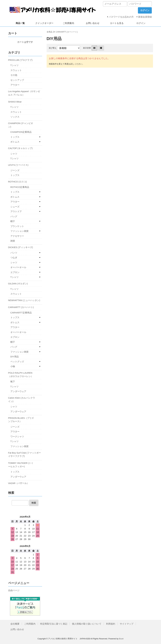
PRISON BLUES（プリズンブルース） (21, 420)
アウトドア (16, 211)
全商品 (50, 32)
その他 (14, 75)
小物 (13, 366)
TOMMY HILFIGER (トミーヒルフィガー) (21, 465)
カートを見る (117, 23)
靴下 (13, 382)
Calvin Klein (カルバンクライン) (22, 400)
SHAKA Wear (15, 102)
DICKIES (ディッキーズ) (21, 247)
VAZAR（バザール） (19, 483)
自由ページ (14, 590)
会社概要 (15, 624)
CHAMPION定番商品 (21, 132)
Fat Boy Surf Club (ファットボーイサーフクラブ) (25, 454)
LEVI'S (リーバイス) (18, 165)
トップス (15, 137)
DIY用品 (15, 357)
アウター (15, 85)
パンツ (14, 253)
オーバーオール (18, 267)
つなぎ (14, 257)
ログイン (141, 23)
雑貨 (13, 241)
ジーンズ (15, 170)
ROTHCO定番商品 (20, 187)
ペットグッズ (17, 362)
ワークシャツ (17, 436)
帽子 (13, 221)
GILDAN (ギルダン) (18, 284)
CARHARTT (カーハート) (67, 32)
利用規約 (111, 624)
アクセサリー (17, 236)
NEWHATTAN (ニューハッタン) (24, 300)
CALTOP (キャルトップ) (20, 148)
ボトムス (15, 142)
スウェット (16, 70)
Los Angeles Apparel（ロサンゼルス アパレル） (24, 93)
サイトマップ (127, 624)
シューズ (15, 207)
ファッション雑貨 (19, 231)
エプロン (15, 272)
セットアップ (17, 80)
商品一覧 (20, 23)
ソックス (15, 117)
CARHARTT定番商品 (21, 313)
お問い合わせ (93, 23)
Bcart (121, 639)
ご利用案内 (68, 23)
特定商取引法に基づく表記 (54, 624)
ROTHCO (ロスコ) (18, 182)
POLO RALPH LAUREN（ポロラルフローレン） (21, 375)
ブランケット (17, 226)
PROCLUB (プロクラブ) (20, 60)
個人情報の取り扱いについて (87, 624)
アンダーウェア (18, 391)
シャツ (14, 154)
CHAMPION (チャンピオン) (21, 125)
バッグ (14, 216)
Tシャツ (14, 65)
